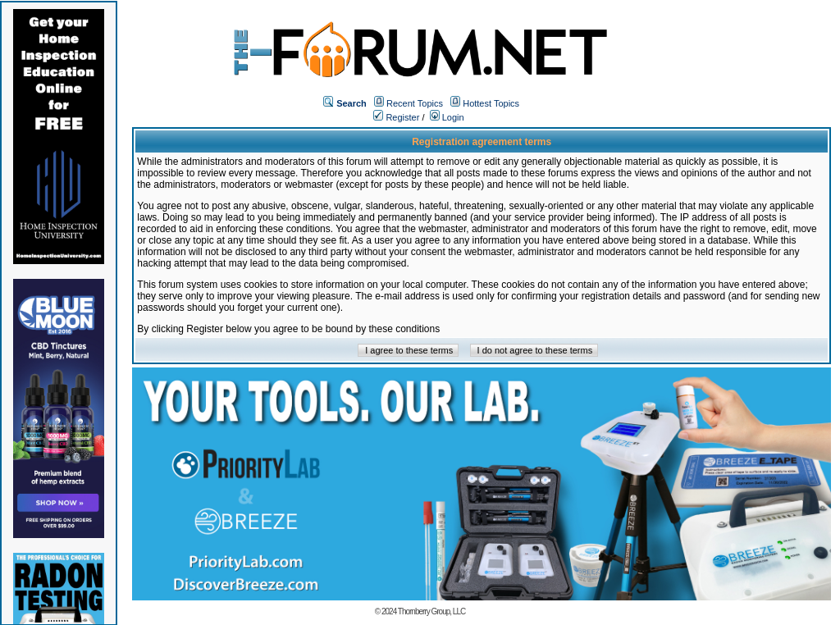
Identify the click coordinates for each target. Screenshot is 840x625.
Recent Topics (415, 103)
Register (396, 117)
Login (447, 117)
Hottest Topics (491, 103)
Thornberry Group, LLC (431, 611)
